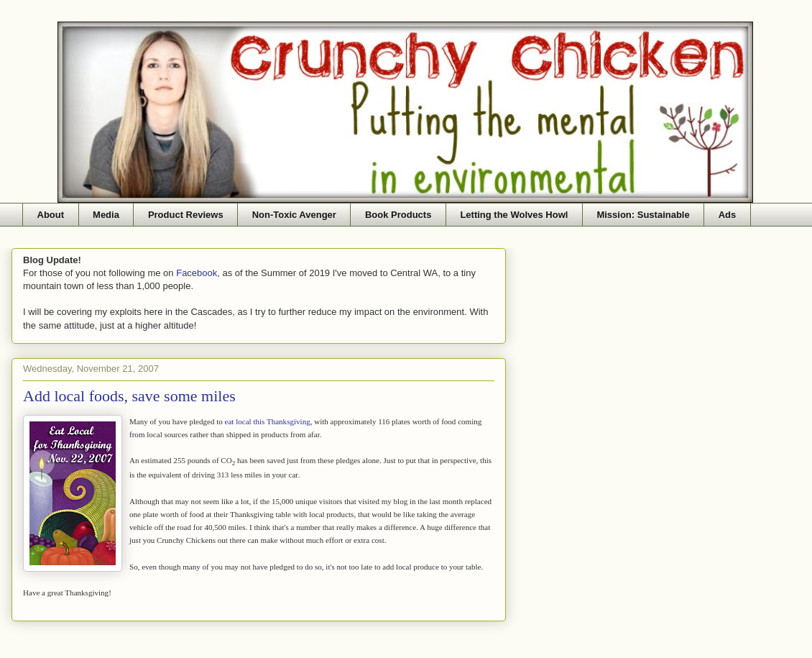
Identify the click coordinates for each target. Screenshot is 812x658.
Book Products (398, 215)
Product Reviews (186, 215)
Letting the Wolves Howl (514, 215)
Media (106, 215)
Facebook (197, 273)
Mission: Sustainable (643, 215)
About (51, 215)
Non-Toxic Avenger (294, 215)
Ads (728, 215)
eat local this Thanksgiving (268, 421)
